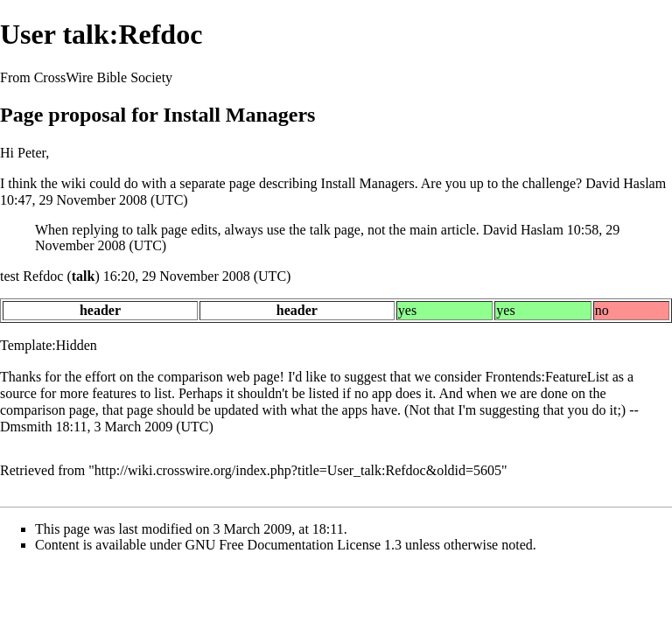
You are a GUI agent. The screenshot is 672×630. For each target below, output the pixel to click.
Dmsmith (26, 427)
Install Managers (368, 183)
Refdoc (43, 276)
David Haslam (626, 183)
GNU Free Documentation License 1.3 (294, 545)
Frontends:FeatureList (546, 377)
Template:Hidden (49, 345)
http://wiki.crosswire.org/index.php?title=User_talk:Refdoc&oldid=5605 (298, 470)
